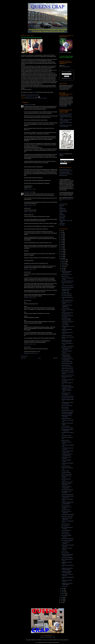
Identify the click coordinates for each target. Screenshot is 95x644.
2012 (62, 255)
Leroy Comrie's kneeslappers (67, 558)
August (63, 267)
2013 (62, 253)
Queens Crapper (29, 97)
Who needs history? (65, 526)
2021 (62, 239)
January (63, 595)
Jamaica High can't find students (68, 515)
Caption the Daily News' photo (67, 369)
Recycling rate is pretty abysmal (68, 346)
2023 (62, 236)
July (63, 268)
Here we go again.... (65, 407)
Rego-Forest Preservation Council (66, 171)
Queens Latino (62, 219)
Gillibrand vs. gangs (65, 471)
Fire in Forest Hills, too (66, 524)
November (64, 261)
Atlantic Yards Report (63, 204)
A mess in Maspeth (65, 325)
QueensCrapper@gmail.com (65, 67)
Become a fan (62, 154)
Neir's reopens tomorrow (66, 436)
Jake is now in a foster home (67, 406)
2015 (62, 250)
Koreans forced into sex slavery (67, 287)
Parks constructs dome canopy (67, 396)
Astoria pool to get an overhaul (67, 411)
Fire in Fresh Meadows (66, 530)
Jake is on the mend (65, 505)
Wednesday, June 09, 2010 (31, 353)
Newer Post (23, 358)
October (63, 263)
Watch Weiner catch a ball (66, 275)
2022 (62, 238)
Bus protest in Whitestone (66, 294)
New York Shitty (62, 216)
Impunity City (62, 215)
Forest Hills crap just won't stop (67, 398)
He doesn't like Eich (65, 409)
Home (39, 358)
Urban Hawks (62, 225)
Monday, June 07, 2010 (30, 189)
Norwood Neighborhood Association (32, 95)
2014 (62, 251)
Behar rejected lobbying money (67, 281)
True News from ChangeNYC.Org (66, 174)
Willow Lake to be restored (67, 474)
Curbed (61, 207)
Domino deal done (65, 276)
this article (34, 92)
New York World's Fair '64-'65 (65, 169)
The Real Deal (62, 223)
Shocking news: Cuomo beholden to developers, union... (67, 390)
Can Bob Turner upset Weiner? (67, 286)
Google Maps (64, 199)
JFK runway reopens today (67, 296)
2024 (62, 234)
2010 (62, 258)
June (63, 270)
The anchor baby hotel (66, 534)
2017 (62, 246)
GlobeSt (61, 213)
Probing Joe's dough (65, 308)
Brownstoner (62, 206)
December (64, 260)
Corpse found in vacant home (67, 516)
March (63, 592)
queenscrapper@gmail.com (47, 637)
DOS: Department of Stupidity (67, 540)
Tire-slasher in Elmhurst (66, 472)
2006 (62, 603)
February (64, 594)
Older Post (55, 358)
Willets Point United (63, 175)
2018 (62, 244)
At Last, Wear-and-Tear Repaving (66, 114)
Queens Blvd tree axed (66, 466)
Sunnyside (45, 98)
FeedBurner (69, 78)
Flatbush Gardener (63, 210)
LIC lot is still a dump (65, 426)
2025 (62, 232)
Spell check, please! (65, 553)
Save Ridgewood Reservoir (65, 172)
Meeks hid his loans (65, 440)
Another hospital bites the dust (67, 300)
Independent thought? (66, 510)
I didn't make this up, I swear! (67, 363)
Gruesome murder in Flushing (67, 428)
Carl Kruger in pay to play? (67, 336)
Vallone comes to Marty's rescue (68, 375)
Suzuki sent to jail (65, 532)
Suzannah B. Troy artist (29, 105)
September (64, 265)
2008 (62, 599)
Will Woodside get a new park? (67, 490)
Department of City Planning (31, 98)
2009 (62, 597)
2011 (62, 257)
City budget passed (65, 292)
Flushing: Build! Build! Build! (67, 362)
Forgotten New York (63, 212)
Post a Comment (24, 356)
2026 (62, 231)
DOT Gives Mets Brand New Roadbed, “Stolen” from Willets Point (66, 117)
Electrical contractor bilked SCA (67, 539)
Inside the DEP (64, 551)
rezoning (40, 98)
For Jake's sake (64, 586)
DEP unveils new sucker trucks (67, 494)
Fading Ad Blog (62, 209)
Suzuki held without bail (66, 365)
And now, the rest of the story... (67, 367)
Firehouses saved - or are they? (68, 370)
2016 (62, 248)
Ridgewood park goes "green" (67, 482)
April (63, 590)
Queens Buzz (62, 218)
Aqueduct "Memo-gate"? (66, 418)
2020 (62, 241)
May (63, 588)
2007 (62, 601)
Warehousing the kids (66, 354)
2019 (62, 243)
